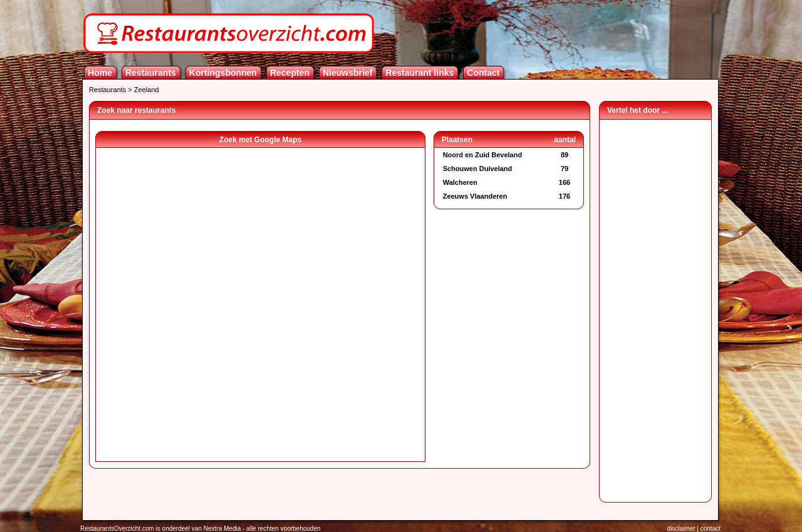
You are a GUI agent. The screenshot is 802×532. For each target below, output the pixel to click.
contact (711, 529)
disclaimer (681, 529)
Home (100, 73)
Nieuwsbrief (347, 73)
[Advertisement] (655, 308)
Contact (483, 73)
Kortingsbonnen (223, 73)
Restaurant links (419, 73)
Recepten (290, 73)
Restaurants (151, 73)
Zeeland (147, 90)
